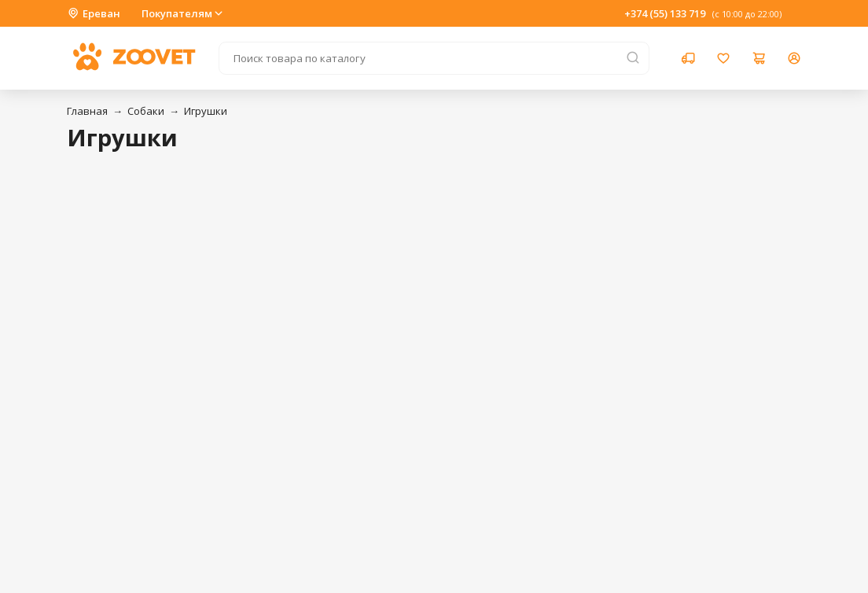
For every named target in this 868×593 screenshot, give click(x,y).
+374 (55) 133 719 (665, 13)
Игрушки (206, 111)
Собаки (146, 111)
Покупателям (183, 13)
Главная (87, 111)
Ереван (94, 13)
